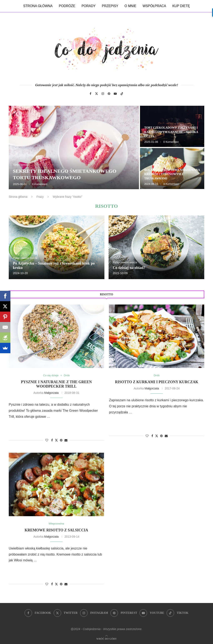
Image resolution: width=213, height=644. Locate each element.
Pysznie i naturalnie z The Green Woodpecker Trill (56, 384)
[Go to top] (106, 638)
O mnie (131, 6)
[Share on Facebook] (52, 440)
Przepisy (110, 6)
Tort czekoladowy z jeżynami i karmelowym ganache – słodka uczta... (171, 132)
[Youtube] (115, 94)
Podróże (67, 6)
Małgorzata (51, 393)
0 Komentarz (40, 184)
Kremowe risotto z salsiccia (56, 530)
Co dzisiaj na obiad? (129, 268)
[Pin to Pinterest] (61, 440)
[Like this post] (47, 440)
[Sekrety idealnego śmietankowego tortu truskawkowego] (74, 147)
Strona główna (38, 6)
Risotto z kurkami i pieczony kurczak (157, 382)
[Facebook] (90, 94)
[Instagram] (103, 94)
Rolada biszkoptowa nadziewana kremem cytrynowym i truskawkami (172, 174)
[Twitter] (97, 94)
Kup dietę (181, 6)
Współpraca (154, 6)
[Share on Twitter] (56, 440)
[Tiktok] (122, 94)
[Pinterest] (109, 94)
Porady (89, 6)
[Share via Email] (66, 440)
